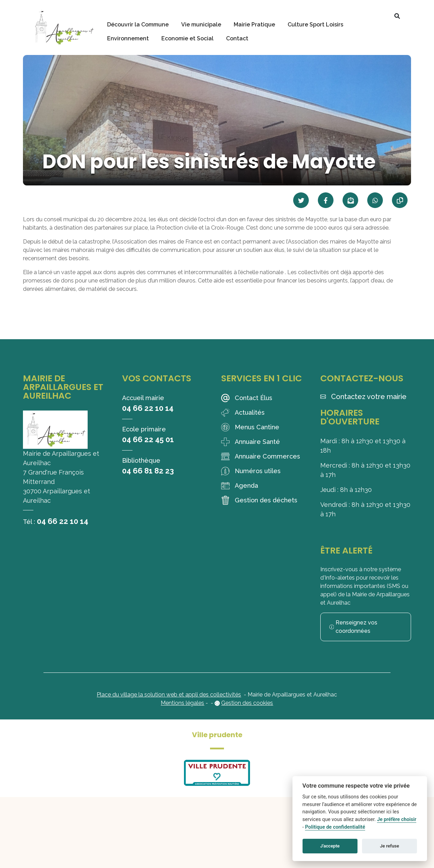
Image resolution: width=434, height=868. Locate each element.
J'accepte (330, 846)
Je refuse (390, 846)
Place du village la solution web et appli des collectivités (169, 695)
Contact (237, 38)
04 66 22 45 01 (148, 439)
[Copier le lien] (400, 200)
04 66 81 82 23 (148, 471)
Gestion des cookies (247, 703)
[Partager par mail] (350, 200)
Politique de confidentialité (335, 827)
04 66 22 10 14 (63, 521)
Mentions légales (182, 703)
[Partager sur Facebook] (326, 200)
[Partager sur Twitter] (301, 200)
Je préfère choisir (397, 819)
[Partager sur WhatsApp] (375, 200)
